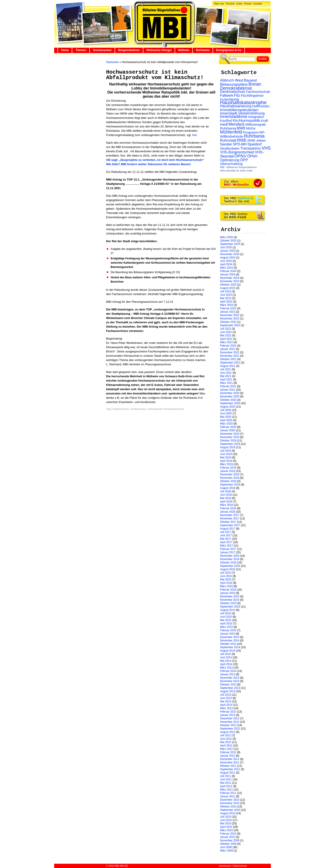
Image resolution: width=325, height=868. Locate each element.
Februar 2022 (228, 346)
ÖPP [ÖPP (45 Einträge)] (244, 160)
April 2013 (226, 705)
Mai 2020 (226, 417)
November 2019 (230, 437)
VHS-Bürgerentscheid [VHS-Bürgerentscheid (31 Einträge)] (237, 152)
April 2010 (226, 827)
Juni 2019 (226, 454)
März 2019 (226, 464)
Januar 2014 (228, 674)
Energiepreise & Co (229, 50)
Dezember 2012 (230, 718)
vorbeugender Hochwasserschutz (166, 409)
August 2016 (228, 569)
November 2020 (230, 396)
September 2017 (230, 525)
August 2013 (228, 691)
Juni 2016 (226, 576)
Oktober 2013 (228, 685)
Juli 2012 (225, 735)
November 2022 (230, 319)
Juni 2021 (226, 373)
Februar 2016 (228, 590)
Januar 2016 (228, 593)
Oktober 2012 (228, 725)
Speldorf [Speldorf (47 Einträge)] (255, 144)
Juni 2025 (226, 247)
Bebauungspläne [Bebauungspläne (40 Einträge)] (234, 84)
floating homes (121, 409)
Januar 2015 (228, 634)
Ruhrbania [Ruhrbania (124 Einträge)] (254, 136)
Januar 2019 (228, 471)
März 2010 (226, 830)
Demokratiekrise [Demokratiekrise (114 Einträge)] (236, 88)
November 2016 (230, 559)
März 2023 (226, 305)
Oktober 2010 (228, 807)
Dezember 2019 (230, 434)
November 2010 (230, 803)
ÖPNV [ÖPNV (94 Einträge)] (240, 156)
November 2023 (230, 281)
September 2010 (230, 810)
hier (195, 135)
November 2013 (230, 681)
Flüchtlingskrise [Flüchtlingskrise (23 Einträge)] (252, 96)
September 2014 (230, 647)
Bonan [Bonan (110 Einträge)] (255, 84)
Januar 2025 (228, 251)
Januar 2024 (228, 274)
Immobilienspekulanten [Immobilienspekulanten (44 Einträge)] (239, 110)
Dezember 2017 (230, 515)
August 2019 (228, 447)
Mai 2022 (226, 335)
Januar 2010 (228, 837)
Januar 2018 (228, 512)
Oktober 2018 (228, 481)
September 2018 (230, 485)
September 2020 (230, 403)
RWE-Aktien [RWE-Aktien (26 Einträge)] (257, 140)
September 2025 (230, 244)
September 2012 (230, 729)
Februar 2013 (228, 712)
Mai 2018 (226, 498)
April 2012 (226, 746)
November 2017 (230, 518)
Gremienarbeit (102, 50)
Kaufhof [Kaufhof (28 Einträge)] (226, 121)
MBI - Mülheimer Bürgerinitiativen (238, 167)
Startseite (112, 62)
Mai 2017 (226, 539)
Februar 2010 (228, 834)
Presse (248, 4)
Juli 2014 (225, 654)
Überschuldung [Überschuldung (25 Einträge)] (231, 164)
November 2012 (230, 722)
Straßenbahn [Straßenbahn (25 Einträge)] (230, 148)
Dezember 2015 (230, 596)
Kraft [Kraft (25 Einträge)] (264, 121)
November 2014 (230, 640)
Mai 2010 (226, 823)
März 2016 (226, 586)
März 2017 (226, 546)
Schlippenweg (138, 409)
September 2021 (230, 363)
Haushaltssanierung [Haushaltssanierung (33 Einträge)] (236, 106)
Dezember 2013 (230, 678)
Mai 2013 (226, 701)
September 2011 (230, 769)
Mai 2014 (226, 661)
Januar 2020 (228, 430)
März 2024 (226, 268)
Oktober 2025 (228, 241)
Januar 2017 (228, 552)
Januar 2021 (228, 390)
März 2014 (226, 668)
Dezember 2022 (230, 315)
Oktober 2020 (228, 400)
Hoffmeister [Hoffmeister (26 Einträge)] (261, 106)
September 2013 (230, 688)
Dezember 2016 (230, 556)
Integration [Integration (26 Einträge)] (256, 117)
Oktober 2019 (228, 441)
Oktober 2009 (228, 844)
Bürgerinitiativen (129, 50)
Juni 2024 (226, 261)
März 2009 (226, 851)
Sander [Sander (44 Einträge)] (226, 144)
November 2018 (230, 478)
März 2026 (226, 237)
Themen (81, 50)
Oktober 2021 (228, 359)
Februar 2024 (228, 271)
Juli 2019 (225, 451)
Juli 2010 (225, 817)
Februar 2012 (228, 752)
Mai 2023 (226, 298)
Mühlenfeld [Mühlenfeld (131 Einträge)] (231, 132)
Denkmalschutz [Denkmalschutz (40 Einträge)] (233, 91)
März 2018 (226, 505)
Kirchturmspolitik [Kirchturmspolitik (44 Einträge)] (246, 121)
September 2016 (230, 566)
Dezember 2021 (230, 352)
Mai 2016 (226, 579)
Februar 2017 (228, 549)
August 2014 (228, 651)
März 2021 (226, 383)
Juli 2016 (225, 573)
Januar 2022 (228, 349)
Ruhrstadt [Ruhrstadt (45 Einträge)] (228, 140)
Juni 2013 (226, 698)
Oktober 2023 (228, 285)
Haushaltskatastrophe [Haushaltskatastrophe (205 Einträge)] (243, 103)
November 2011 (230, 762)
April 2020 (226, 420)
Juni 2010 (226, 820)
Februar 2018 (228, 508)
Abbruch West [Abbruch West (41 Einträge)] (232, 80)
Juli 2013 (225, 695)
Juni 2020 (226, 413)
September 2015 (230, 607)
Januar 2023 (228, 312)
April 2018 (226, 502)
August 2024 (228, 258)
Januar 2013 (228, 715)
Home (65, 50)
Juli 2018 (225, 491)
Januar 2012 (228, 756)
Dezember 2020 (230, 393)
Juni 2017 (226, 535)
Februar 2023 (228, 308)
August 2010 (228, 813)
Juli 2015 (225, 613)
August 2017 (228, 529)
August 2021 (228, 366)
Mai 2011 (226, 783)
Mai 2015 (226, 620)
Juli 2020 (225, 410)
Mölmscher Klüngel (159, 50)
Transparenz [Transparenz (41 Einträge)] (250, 148)
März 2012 (226, 749)
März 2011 (226, 790)
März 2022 (226, 342)
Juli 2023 (225, 291)
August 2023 (228, 288)
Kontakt (258, 4)
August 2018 (228, 488)
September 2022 (230, 325)
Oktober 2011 (228, 766)
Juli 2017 (225, 532)
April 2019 (226, 461)
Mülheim (184, 50)
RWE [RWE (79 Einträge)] (242, 140)
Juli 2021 (225, 369)
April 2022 (226, 339)
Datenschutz (240, 866)
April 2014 (226, 664)
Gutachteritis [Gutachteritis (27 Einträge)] (230, 99)
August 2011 (228, 773)
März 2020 (226, 424)
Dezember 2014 (230, 637)
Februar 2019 (228, 468)
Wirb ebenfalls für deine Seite (236, 171)
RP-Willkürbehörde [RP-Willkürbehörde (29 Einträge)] (243, 134)
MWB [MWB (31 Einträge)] (241, 128)
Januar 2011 (228, 796)
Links (239, 4)
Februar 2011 (228, 793)
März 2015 (226, 627)
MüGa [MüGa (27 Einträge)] (251, 128)
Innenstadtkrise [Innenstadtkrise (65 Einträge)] (234, 117)
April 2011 (226, 786)
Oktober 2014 (228, 644)
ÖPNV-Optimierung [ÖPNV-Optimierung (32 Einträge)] (239, 158)
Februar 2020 (228, 427)
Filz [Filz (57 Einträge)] (237, 95)
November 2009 (230, 840)
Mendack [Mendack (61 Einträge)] (236, 124)
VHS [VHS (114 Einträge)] (266, 148)
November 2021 (230, 356)
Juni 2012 (226, 739)
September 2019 (230, 444)
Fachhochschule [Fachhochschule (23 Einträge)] (258, 92)
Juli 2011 (225, 776)
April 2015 (226, 624)
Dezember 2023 (230, 278)
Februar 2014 (228, 671)
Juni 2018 (226, 495)
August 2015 (228, 610)
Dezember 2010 (230, 800)
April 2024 (226, 264)
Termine (230, 4)
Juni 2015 (226, 617)
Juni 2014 (226, 657)
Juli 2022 (225, 329)
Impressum (225, 866)
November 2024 (230, 254)
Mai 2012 (226, 742)
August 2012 (228, 732)
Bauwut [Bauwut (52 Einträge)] (250, 80)
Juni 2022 (226, 332)
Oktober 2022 (228, 322)
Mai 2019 (226, 457)
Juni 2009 (226, 847)
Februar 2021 (228, 386)
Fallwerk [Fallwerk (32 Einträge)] (227, 95)
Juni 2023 (226, 295)
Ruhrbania (203, 50)
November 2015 (230, 600)
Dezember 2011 (230, 759)
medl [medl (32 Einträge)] (224, 124)
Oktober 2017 (228, 522)
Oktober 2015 (228, 603)
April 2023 (226, 302)
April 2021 (226, 380)
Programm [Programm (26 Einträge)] (251, 132)
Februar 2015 (228, 630)
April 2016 (226, 583)
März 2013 (226, 708)
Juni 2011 (226, 779)
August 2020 (228, 407)
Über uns (219, 4)
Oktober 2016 (228, 563)
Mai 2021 (226, 376)
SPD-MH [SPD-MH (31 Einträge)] (240, 144)
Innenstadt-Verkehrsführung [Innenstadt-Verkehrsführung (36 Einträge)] (242, 113)
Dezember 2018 (230, 474)
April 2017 (226, 542)
